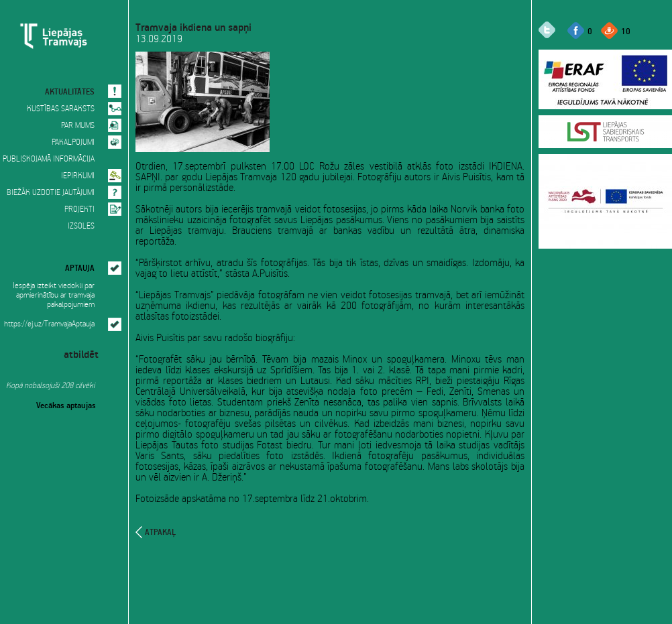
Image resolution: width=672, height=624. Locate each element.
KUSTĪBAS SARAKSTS (61, 109)
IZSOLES (81, 226)
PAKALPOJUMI (73, 142)
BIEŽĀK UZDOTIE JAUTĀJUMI (51, 193)
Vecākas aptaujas (66, 404)
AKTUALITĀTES (70, 90)
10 (626, 30)
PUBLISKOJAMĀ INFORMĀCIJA (49, 159)
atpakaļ (160, 532)
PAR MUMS (78, 126)
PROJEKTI (79, 209)
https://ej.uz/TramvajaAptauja (49, 324)
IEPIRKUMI (78, 176)
